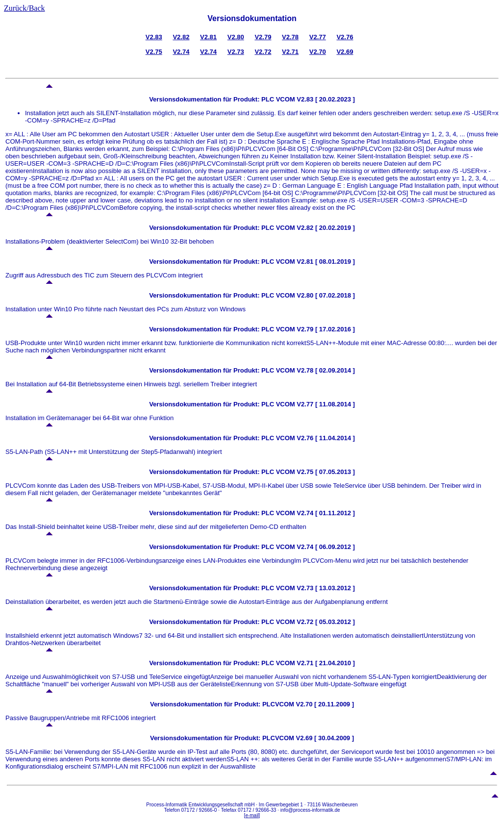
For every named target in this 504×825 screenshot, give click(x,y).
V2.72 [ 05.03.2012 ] (325, 622)
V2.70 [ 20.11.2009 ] (325, 704)
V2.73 (236, 52)
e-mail (252, 815)
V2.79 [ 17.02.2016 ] (325, 329)
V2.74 (181, 52)
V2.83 (154, 37)
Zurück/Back (25, 8)
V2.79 (263, 37)
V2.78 (290, 37)
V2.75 (154, 52)
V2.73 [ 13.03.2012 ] (325, 588)
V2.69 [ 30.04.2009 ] (325, 738)
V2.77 (318, 37)
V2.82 (181, 37)
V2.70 (318, 52)
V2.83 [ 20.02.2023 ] (325, 99)
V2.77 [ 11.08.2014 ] (325, 404)
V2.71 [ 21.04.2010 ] (325, 663)
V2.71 (290, 52)
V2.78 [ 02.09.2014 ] (325, 370)
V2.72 (263, 52)
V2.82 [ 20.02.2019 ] (325, 228)
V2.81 (208, 37)
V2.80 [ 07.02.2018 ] (325, 295)
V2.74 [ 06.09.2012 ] (325, 547)
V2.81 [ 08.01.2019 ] (325, 262)
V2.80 (236, 37)
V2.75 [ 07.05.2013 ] (325, 472)
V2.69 (345, 52)
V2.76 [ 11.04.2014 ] (325, 438)
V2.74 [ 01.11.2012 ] (325, 513)
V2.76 (345, 37)
